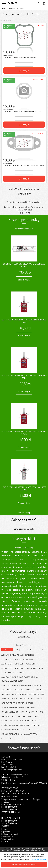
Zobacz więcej (24, 280)
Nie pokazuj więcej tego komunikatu (24, 864)
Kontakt (5, 842)
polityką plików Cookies (39, 859)
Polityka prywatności (10, 834)
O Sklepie (5, 829)
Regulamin (6, 832)
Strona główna (7, 9)
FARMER (13, 3)
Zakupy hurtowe (8, 839)
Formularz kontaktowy (20, 775)
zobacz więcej (24, 513)
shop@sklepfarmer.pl (15, 770)
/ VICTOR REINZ (18, 9)
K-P (30, 650)
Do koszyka (24, 71)
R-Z (41, 650)
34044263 (5, 775)
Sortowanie (6, 21)
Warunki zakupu (8, 837)
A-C (7, 650)
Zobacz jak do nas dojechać (12, 777)
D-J (18, 650)
